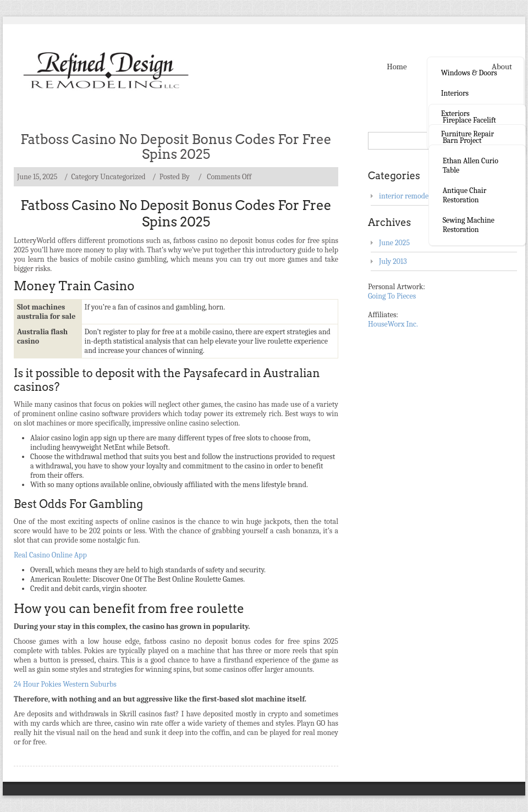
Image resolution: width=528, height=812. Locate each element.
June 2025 (394, 243)
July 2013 (393, 261)
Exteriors (455, 114)
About (502, 67)
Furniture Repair (468, 134)
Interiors (455, 93)
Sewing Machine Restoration (469, 225)
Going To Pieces (392, 296)
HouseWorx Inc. (393, 324)
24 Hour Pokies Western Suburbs (65, 684)
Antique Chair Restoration (465, 195)
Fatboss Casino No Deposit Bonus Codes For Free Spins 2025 (176, 147)
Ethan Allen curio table (471, 165)
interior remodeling (410, 196)
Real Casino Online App (50, 555)
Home (397, 67)
